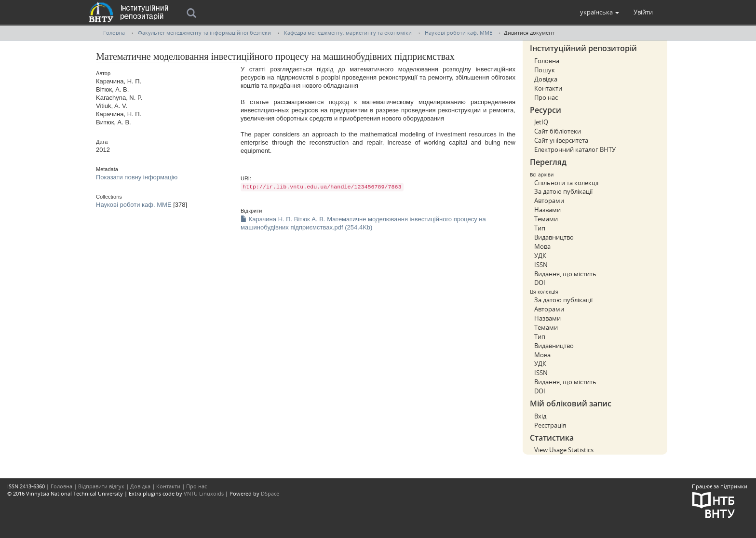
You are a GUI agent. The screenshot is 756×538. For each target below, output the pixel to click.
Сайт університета (561, 140)
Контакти (548, 88)
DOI (540, 282)
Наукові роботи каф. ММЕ (459, 33)
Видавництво (554, 237)
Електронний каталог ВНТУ (575, 149)
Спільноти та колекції (566, 183)
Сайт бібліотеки (558, 131)
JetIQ (541, 122)
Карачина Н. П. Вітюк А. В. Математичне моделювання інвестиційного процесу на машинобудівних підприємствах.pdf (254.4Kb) (363, 223)
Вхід (540, 416)
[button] (600, 12)
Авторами (549, 201)
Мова (542, 246)
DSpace (270, 493)
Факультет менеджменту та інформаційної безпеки (204, 33)
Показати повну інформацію (137, 177)
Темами (546, 219)
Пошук (545, 70)
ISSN (541, 265)
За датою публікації (563, 191)
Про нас (546, 97)
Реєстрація (550, 425)
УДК (540, 256)
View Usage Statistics (564, 450)
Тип (540, 228)
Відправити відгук (101, 486)
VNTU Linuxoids (204, 493)
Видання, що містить (565, 274)
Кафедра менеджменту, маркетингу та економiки (348, 33)
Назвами (547, 210)
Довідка (546, 79)
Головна (114, 33)
